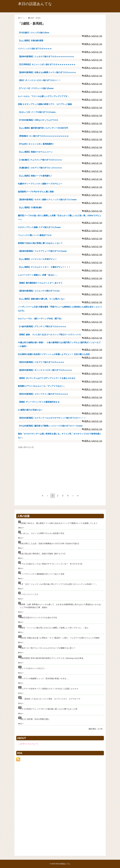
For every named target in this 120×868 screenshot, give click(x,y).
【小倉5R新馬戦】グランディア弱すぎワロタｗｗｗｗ (42, 327)
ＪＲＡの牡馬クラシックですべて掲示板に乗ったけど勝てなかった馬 (48, 709)
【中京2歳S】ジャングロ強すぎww (34, 33)
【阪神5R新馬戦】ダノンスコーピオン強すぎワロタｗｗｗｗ (45, 370)
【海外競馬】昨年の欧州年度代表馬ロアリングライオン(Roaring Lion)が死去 (52, 658)
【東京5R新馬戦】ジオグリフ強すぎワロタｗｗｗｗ (41, 362)
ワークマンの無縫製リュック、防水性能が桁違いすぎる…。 (45, 678)
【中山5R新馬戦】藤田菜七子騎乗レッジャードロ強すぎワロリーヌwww (50, 426)
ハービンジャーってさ (29, 594)
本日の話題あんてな (35, 4)
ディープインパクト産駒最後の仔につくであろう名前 (42, 574)
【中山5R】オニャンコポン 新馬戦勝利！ (36, 144)
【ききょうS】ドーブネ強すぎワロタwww (37, 112)
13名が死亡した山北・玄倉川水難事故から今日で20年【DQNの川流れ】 (50, 543)
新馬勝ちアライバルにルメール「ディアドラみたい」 (42, 386)
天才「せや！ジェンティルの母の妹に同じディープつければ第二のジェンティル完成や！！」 (59, 584)
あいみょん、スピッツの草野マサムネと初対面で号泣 (42, 533)
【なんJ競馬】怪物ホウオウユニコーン (35, 152)
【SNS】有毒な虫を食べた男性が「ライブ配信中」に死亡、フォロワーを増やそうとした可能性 (60, 638)
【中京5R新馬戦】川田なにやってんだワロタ (38, 120)
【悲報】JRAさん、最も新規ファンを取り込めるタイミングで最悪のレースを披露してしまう (59, 523)
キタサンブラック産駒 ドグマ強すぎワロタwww (39, 227)
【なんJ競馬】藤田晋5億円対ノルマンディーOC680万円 (43, 128)
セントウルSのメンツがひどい (32, 668)
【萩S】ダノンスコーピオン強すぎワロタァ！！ (39, 80)
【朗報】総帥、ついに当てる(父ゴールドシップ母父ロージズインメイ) (49, 335)
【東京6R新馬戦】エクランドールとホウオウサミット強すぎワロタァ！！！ (52, 418)
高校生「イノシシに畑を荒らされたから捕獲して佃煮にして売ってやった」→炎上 (54, 628)
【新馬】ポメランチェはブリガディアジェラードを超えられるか (47, 378)
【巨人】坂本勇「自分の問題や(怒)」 (35, 719)
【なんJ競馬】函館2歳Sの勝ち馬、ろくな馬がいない (41, 299)
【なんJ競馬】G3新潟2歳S (30, 207)
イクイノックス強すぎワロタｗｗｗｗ (35, 49)
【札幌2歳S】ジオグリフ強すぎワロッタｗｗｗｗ (40, 168)
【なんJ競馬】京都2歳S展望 (31, 41)
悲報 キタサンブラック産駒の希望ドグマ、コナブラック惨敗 (45, 104)
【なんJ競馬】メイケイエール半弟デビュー (37, 259)
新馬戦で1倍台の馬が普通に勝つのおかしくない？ (40, 243)
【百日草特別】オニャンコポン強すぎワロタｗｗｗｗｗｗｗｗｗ (47, 64)
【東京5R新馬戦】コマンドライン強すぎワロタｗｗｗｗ (43, 394)
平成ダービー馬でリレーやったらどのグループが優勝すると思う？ (48, 648)
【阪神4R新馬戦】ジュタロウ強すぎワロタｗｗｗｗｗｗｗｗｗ (46, 57)
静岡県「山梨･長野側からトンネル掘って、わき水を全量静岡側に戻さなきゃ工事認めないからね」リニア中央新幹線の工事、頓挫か (61, 606)
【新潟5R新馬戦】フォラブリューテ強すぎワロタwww (42, 251)
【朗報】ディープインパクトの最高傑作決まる (39, 402)
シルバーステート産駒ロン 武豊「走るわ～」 (38, 275)
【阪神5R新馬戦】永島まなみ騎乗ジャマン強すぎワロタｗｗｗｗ (47, 72)
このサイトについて (28, 744)
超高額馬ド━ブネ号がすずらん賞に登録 (36, 192)
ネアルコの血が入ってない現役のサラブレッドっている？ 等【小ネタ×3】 (51, 564)
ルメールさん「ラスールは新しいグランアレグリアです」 (44, 96)
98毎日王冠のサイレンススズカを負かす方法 (38, 618)
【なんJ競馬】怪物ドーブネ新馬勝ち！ (35, 176)
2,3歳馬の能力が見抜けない (30, 410)
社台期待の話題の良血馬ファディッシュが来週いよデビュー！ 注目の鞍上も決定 (54, 354)
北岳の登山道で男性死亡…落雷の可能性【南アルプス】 (43, 554)
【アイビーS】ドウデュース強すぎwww (36, 88)
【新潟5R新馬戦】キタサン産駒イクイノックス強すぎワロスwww (47, 200)
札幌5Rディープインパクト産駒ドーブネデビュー (40, 184)
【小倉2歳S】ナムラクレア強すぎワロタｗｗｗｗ (40, 160)
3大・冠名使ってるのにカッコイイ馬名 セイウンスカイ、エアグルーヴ (50, 699)
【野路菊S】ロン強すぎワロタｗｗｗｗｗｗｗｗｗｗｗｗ (43, 136)
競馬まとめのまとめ (93, 36)
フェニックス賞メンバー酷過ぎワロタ (35, 235)
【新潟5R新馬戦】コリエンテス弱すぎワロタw (39, 291)
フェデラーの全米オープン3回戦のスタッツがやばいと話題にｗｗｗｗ (49, 689)
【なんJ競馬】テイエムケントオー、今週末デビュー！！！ (44, 267)
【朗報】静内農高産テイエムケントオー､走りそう (40, 283)
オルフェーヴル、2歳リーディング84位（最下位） (40, 319)
